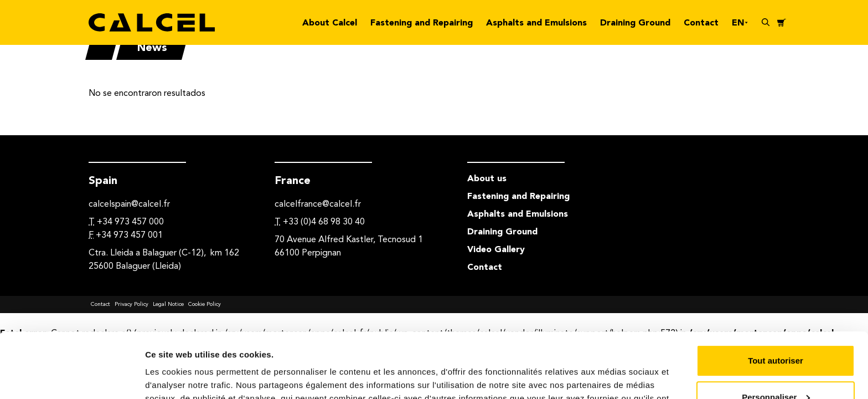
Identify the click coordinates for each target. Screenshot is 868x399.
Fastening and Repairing (422, 22)
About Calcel (330, 22)
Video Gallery (496, 249)
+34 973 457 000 (130, 221)
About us (487, 178)
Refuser (776, 368)
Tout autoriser (776, 296)
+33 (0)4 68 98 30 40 (324, 221)
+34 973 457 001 (129, 235)
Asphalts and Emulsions (536, 22)
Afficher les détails (182, 377)
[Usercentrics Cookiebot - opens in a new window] (72, 377)
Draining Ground (635, 22)
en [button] (740, 22)
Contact (701, 22)
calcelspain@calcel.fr (129, 204)
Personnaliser (776, 332)
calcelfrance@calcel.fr (318, 204)
